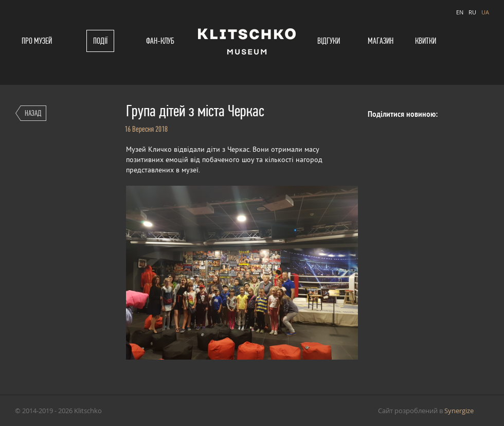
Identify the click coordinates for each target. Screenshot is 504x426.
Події (100, 41)
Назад (33, 113)
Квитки (426, 41)
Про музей (37, 41)
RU (472, 12)
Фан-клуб (160, 41)
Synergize (459, 411)
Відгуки (329, 41)
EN (460, 12)
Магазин (381, 41)
